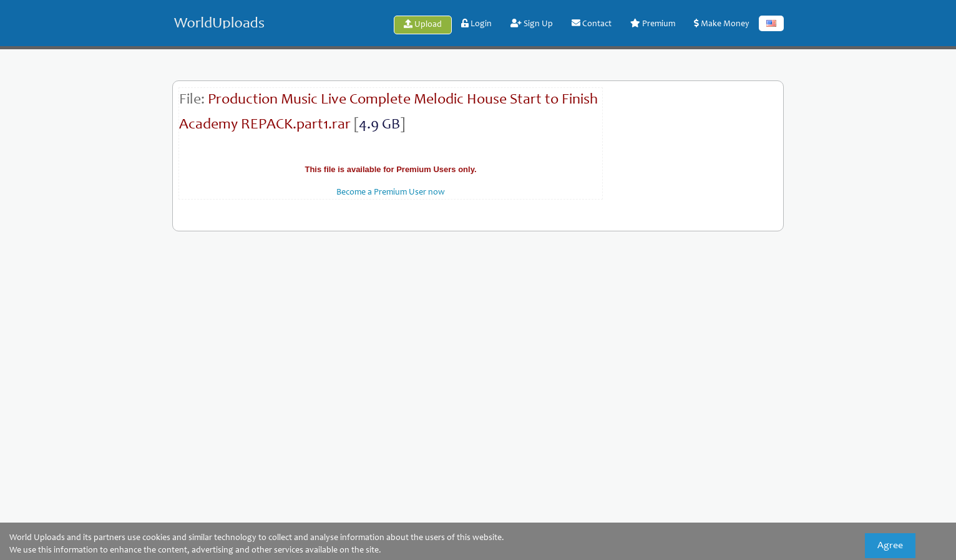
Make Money (722, 24)
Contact (592, 24)
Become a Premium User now (391, 193)
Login (476, 24)
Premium (653, 24)
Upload (423, 24)
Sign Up (532, 24)
